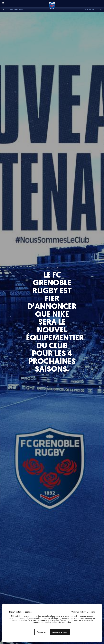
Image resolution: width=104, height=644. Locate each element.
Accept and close (60, 632)
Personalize (41, 632)
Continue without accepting (83, 612)
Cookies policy (65, 622)
